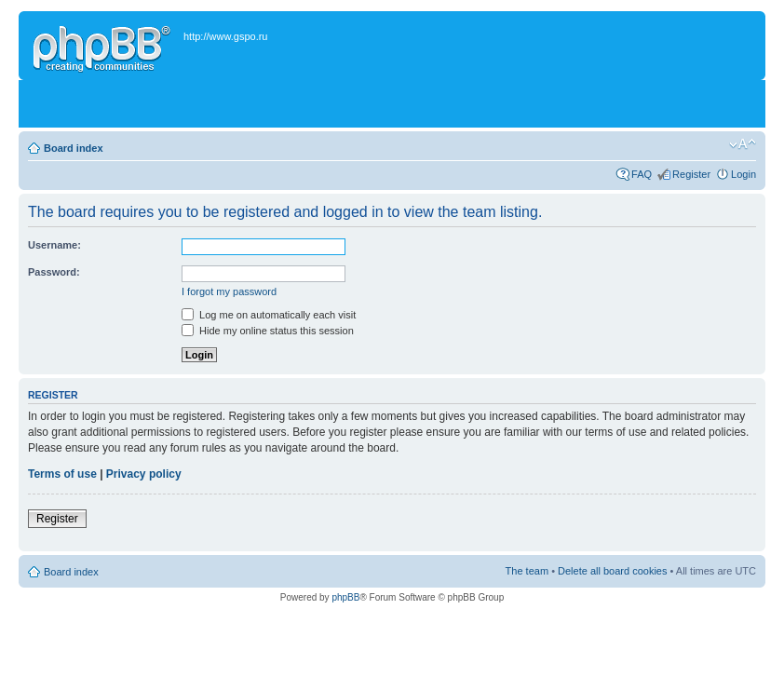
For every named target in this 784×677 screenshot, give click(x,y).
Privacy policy (144, 474)
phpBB (345, 597)
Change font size (743, 144)
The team (527, 571)
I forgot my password (229, 291)
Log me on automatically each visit (269, 315)
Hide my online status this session (268, 331)
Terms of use (62, 474)
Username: (54, 245)
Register (691, 174)
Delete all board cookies (612, 571)
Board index (74, 148)
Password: (54, 272)
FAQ (642, 174)
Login (743, 174)
